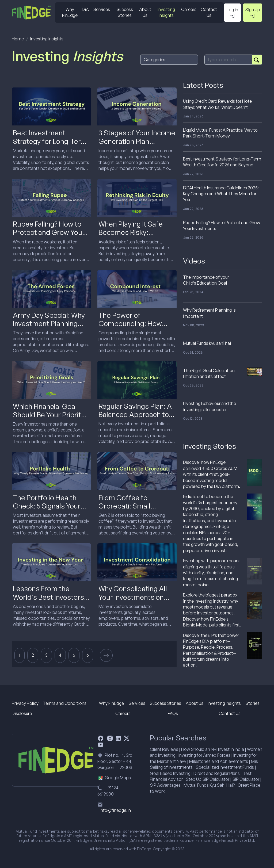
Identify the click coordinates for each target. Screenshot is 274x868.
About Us (145, 12)
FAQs (173, 713)
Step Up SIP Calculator (208, 779)
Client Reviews (164, 749)
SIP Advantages (165, 785)
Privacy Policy (25, 703)
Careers (189, 9)
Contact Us (209, 12)
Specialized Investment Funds (225, 767)
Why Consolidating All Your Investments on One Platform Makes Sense (133, 601)
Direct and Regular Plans (217, 773)
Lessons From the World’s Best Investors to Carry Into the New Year (48, 601)
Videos (194, 261)
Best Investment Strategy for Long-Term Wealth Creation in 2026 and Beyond (50, 145)
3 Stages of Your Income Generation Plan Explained (137, 141)
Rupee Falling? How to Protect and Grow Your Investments (49, 232)
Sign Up (253, 13)
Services (102, 9)
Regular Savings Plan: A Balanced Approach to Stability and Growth (135, 414)
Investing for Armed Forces (204, 755)
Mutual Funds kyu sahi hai (207, 343)
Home (18, 39)
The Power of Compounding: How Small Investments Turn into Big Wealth (136, 328)
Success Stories (125, 12)
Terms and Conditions (65, 703)
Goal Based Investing (170, 773)
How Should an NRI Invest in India (213, 749)
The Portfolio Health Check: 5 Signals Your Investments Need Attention (47, 510)
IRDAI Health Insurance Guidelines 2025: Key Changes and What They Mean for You (221, 194)
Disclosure (22, 713)
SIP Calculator (246, 779)
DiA (85, 9)
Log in (232, 13)
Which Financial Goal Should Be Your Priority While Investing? (49, 415)
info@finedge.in (115, 810)
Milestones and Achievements (219, 761)
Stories (252, 703)
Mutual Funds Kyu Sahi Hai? (209, 785)
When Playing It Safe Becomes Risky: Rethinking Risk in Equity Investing (136, 236)
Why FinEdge (70, 12)
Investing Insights (166, 12)
